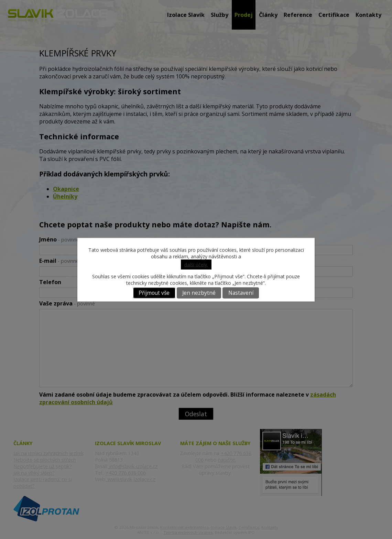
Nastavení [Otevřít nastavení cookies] (241, 293)
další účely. (196, 264)
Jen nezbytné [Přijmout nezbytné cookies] (199, 293)
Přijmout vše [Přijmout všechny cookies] (154, 293)
